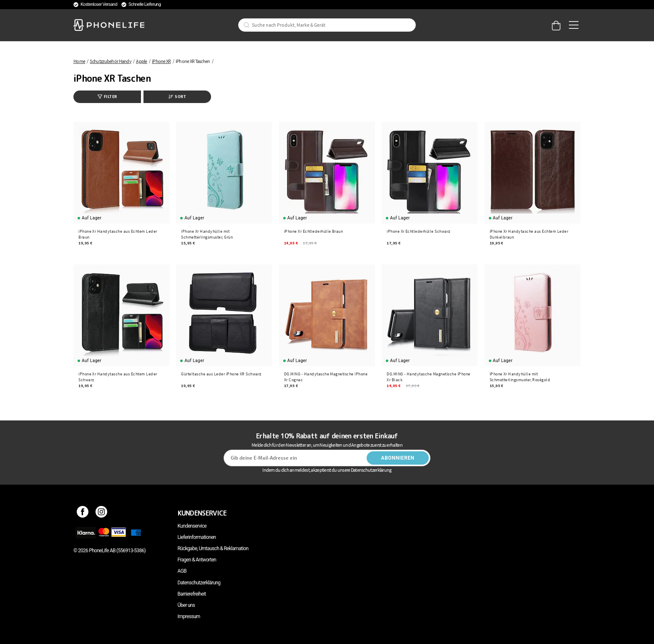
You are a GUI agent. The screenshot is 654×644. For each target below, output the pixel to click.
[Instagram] (102, 513)
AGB (182, 571)
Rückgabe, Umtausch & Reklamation (213, 548)
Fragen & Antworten (197, 560)
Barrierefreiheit (192, 594)
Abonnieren (398, 458)
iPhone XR (161, 61)
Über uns (186, 605)
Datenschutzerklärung (199, 583)
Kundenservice (192, 526)
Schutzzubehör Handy (111, 61)
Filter (107, 97)
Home (79, 61)
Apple (142, 61)
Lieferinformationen (197, 537)
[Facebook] (83, 513)
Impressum (189, 616)
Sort (177, 97)
